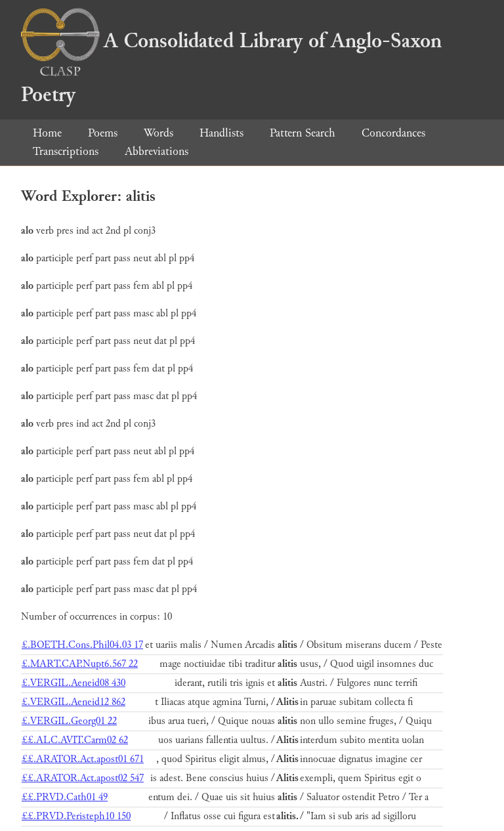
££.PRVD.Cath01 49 (65, 797)
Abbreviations (157, 151)
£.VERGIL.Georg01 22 (69, 721)
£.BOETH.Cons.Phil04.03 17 (82, 645)
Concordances (393, 133)
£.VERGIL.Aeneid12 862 (73, 702)
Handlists (221, 133)
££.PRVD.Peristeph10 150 (76, 816)
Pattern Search (303, 133)
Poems (103, 133)
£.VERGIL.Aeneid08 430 (73, 683)
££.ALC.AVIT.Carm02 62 (75, 740)
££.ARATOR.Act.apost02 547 (83, 778)
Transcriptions (66, 151)
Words (158, 133)
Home (47, 133)
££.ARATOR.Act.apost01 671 (83, 759)
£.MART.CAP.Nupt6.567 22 (80, 664)
